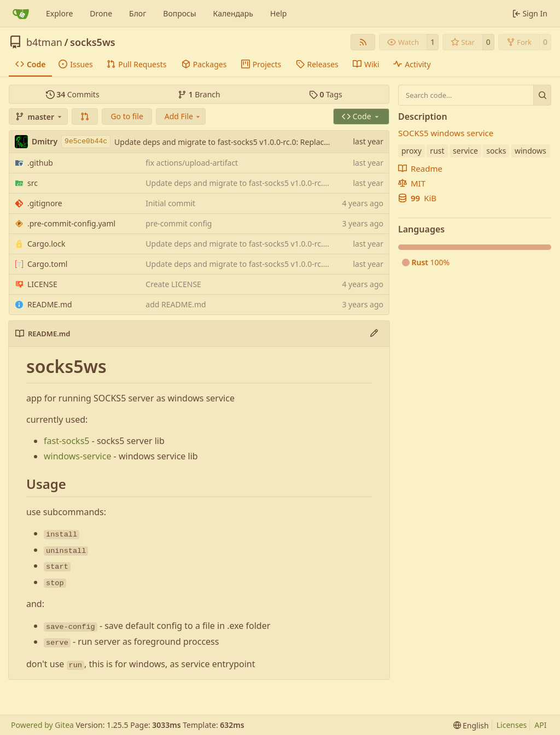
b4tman (44, 42)
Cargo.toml (47, 264)
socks (496, 151)
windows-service (77, 456)
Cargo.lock (46, 244)
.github (40, 163)
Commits (73, 94)
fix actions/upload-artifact (192, 163)
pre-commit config (179, 223)
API (540, 725)
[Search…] (542, 95)
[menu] (471, 725)
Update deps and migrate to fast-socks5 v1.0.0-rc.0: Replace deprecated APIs (252, 142)
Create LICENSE (173, 284)
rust (437, 151)
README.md (50, 304)
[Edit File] (374, 334)
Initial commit (170, 203)
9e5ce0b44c (86, 141)
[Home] (21, 14)
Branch (199, 94)
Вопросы (179, 13)
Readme (420, 168)
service (465, 151)
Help (279, 13)
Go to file (127, 116)
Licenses (512, 725)
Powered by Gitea (42, 725)
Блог (138, 13)
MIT (412, 183)
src (33, 183)
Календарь (233, 13)
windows (530, 151)
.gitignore (45, 203)
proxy (412, 151)
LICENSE (42, 284)
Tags (326, 94)
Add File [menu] (183, 116)
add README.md (176, 304)
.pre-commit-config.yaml (71, 223)
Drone (101, 13)
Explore (59, 13)
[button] (85, 116)
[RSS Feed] (363, 42)
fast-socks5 (66, 441)
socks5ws (93, 42)
